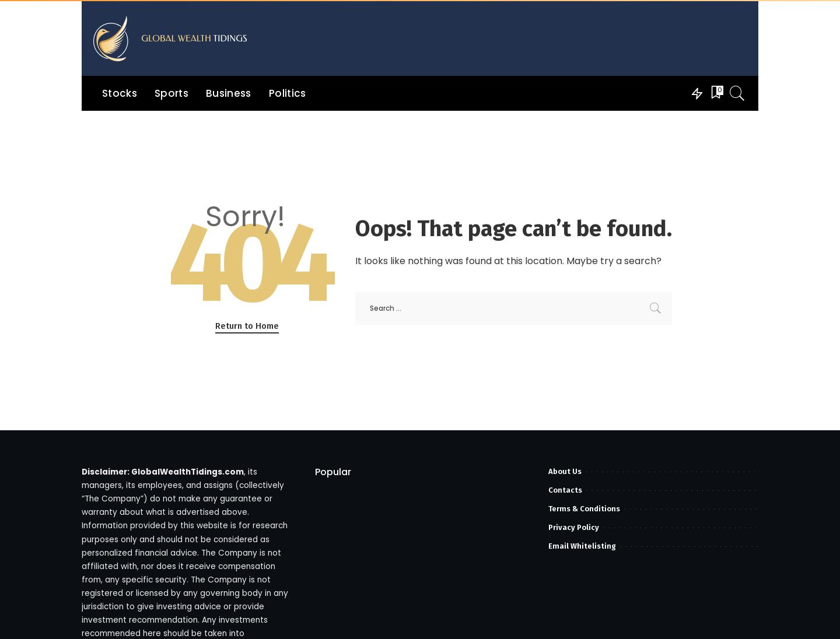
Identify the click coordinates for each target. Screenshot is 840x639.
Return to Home (247, 326)
